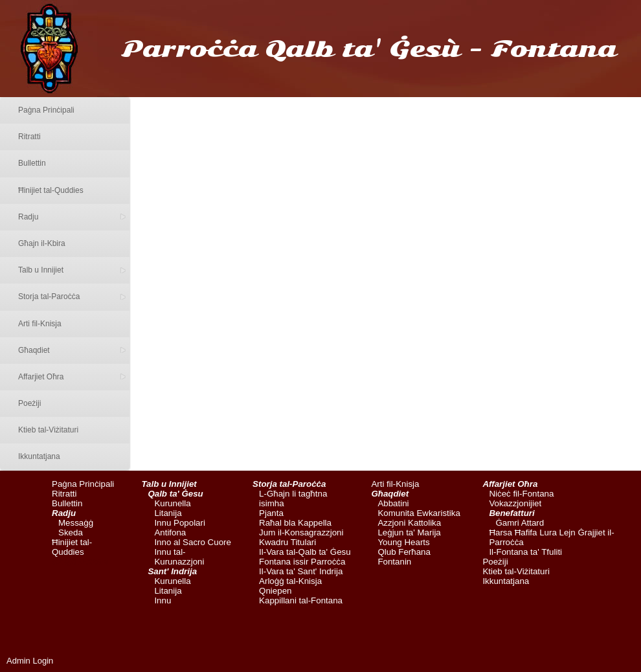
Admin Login (30, 661)
